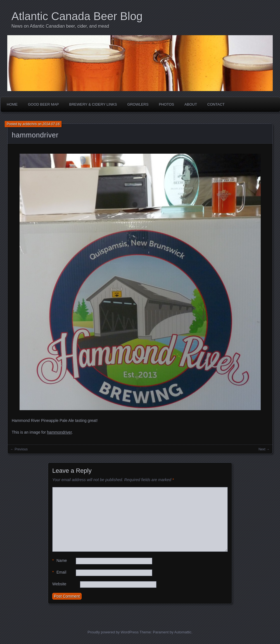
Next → (264, 449)
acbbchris (30, 124)
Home (12, 104)
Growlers (138, 104)
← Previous (19, 449)
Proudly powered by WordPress (113, 632)
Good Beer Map (43, 104)
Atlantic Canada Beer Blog (77, 16)
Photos (166, 104)
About (191, 104)
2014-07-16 (51, 124)
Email (59, 572)
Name (60, 561)
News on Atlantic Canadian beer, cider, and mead (60, 26)
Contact (216, 104)
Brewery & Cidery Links (93, 104)
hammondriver (35, 135)
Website (59, 584)
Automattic (183, 632)
